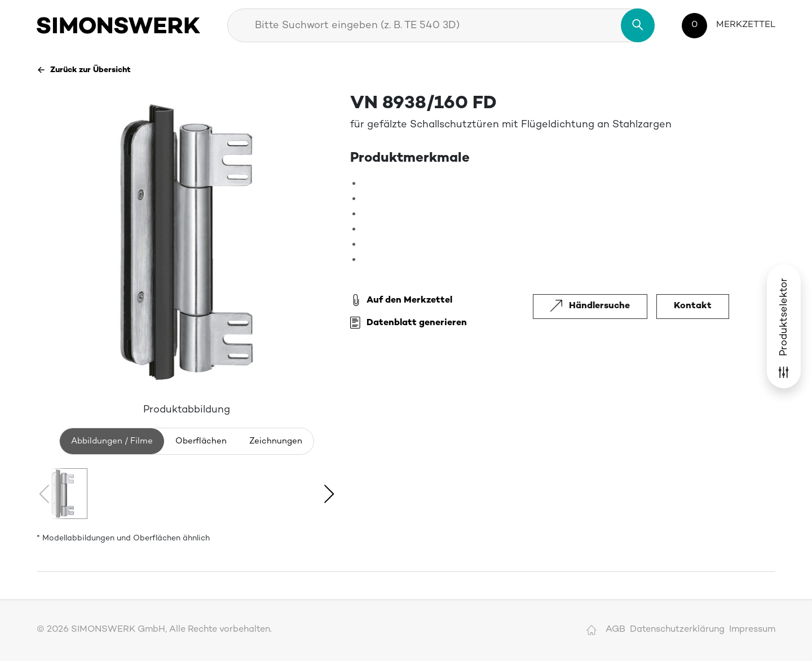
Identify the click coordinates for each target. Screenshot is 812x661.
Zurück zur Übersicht (84, 70)
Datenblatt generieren (409, 323)
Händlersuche (590, 306)
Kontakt (693, 306)
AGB (615, 630)
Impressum (752, 630)
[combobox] (441, 25)
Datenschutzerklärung (677, 630)
